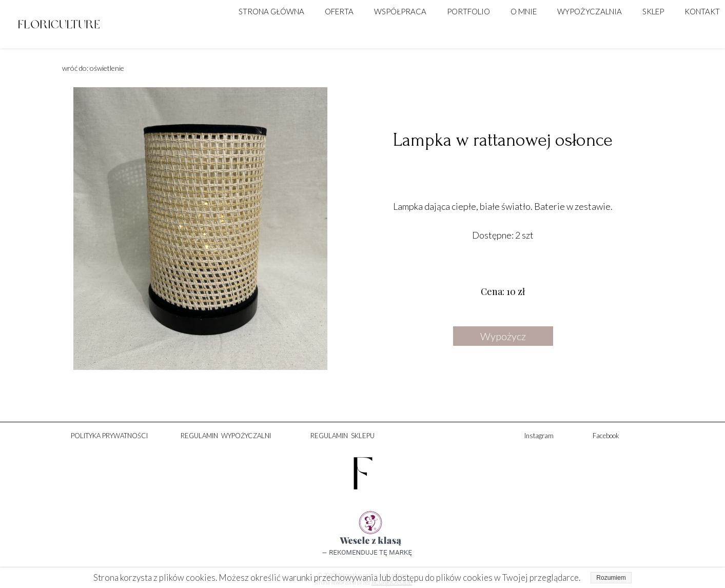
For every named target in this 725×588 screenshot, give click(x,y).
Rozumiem (611, 578)
